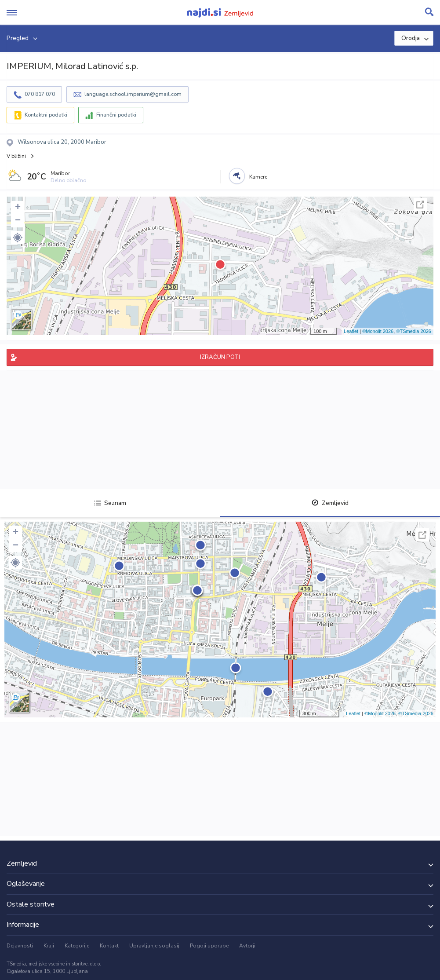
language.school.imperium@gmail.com (133, 94)
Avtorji (247, 946)
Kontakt (109, 946)
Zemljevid (330, 503)
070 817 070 (40, 94)
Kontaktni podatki (46, 115)
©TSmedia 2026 (414, 331)
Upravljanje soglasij (154, 946)
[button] (18, 238)
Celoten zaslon (420, 205)
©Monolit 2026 (378, 331)
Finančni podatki (116, 115)
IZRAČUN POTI (220, 357)
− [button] (18, 221)
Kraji (49, 946)
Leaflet (351, 331)
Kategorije (77, 946)
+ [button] (18, 208)
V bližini (16, 156)
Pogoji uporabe (209, 946)
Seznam (110, 503)
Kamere (258, 177)
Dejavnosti (20, 946)
